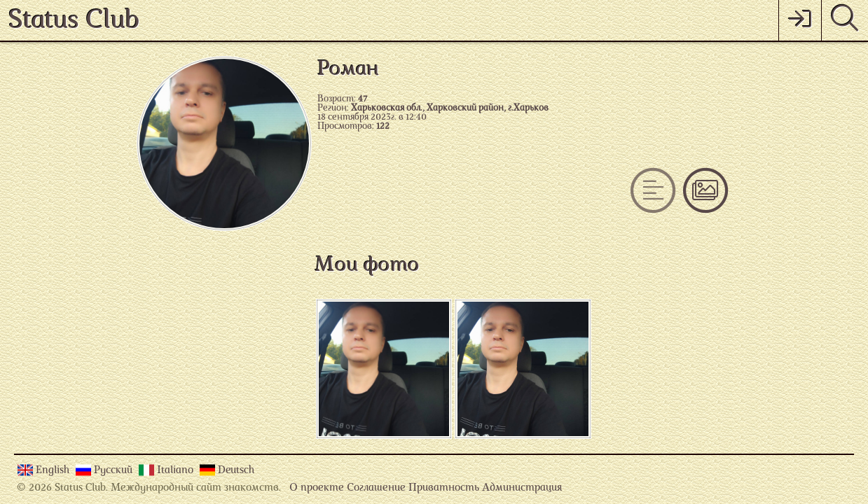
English (54, 471)
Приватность (444, 488)
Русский (115, 471)
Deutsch (236, 471)
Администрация (522, 488)
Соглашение (376, 488)
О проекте (317, 488)
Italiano (177, 471)
